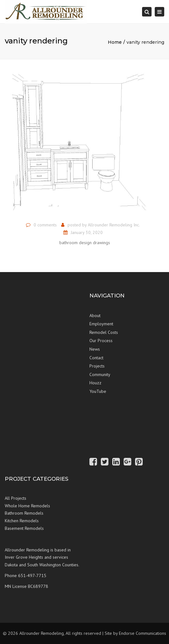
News (95, 349)
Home (115, 42)
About (95, 315)
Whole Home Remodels (27, 506)
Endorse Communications (143, 633)
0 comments (45, 225)
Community (100, 374)
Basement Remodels (24, 528)
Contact (96, 358)
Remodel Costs (104, 332)
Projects (97, 366)
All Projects (16, 498)
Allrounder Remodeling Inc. (114, 225)
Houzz (95, 383)
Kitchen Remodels (22, 521)
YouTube (98, 391)
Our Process (101, 341)
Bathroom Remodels (24, 513)
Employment (101, 324)
